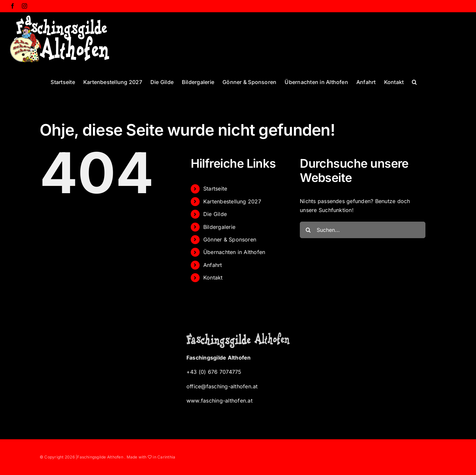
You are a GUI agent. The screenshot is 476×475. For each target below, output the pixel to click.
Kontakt (213, 278)
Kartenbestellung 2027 (232, 201)
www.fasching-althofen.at (219, 401)
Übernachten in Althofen (234, 252)
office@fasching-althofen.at (222, 386)
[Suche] (308, 230)
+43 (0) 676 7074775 (214, 372)
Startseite (215, 189)
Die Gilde (215, 214)
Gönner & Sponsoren (230, 239)
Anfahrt (213, 265)
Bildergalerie (219, 227)
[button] (414, 81)
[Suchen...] (363, 230)
